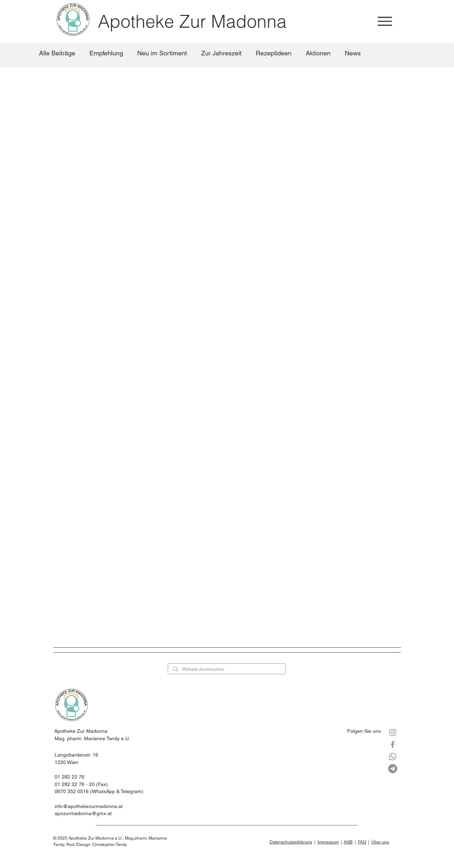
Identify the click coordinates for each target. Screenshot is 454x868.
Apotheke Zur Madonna (192, 21)
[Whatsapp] (393, 757)
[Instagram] (393, 732)
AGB (348, 842)
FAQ (362, 842)
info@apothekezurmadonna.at (89, 806)
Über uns (380, 842)
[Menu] (385, 21)
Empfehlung (106, 53)
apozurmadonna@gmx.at (83, 813)
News (353, 53)
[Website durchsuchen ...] (226, 669)
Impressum (328, 842)
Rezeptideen (274, 53)
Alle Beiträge (57, 53)
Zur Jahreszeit (221, 53)
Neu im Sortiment (162, 53)
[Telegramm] (393, 769)
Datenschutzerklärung (291, 842)
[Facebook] (393, 745)
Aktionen (318, 53)
